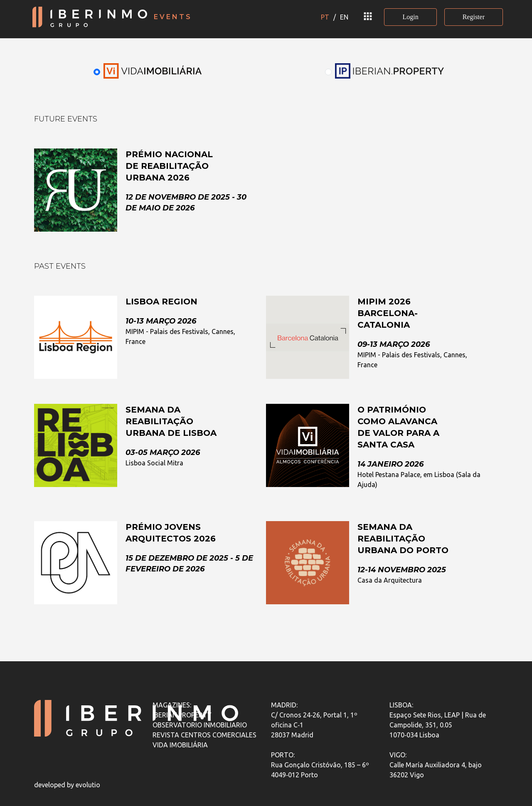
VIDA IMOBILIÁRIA (180, 745)
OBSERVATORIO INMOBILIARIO (200, 725)
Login (410, 17)
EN (344, 17)
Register (474, 17)
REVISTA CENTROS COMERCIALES (204, 735)
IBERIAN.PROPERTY (182, 715)
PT (325, 17)
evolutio (88, 785)
